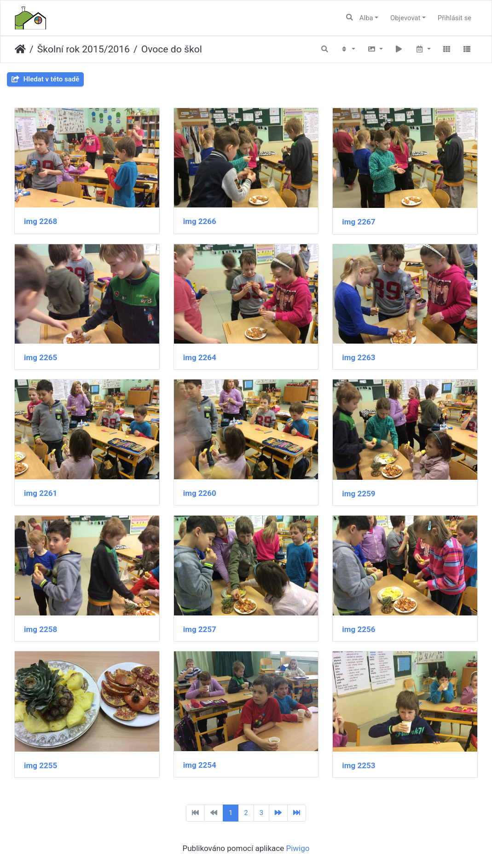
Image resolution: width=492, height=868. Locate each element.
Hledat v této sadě (45, 79)
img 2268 (41, 221)
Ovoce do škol (172, 49)
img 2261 (41, 493)
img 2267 (359, 222)
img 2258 (41, 629)
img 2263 (359, 357)
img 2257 (200, 629)
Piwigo (298, 848)
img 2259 (359, 494)
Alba (366, 18)
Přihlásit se (454, 18)
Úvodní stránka (20, 49)
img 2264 (200, 357)
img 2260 (200, 493)
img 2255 (41, 765)
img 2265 (41, 357)
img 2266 (200, 221)
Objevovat (405, 18)
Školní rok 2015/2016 (84, 49)
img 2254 (200, 765)
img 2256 (359, 629)
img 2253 (359, 765)
